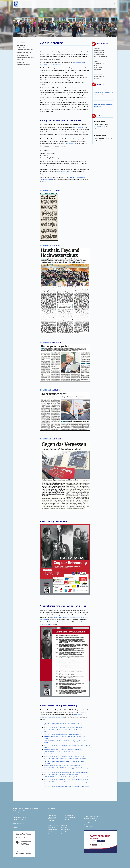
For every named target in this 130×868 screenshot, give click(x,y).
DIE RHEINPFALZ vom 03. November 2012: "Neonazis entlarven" (63, 734)
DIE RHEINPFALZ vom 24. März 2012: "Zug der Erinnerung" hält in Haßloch (66, 779)
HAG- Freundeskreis (79, 127)
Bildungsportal (99, 53)
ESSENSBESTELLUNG (100, 55)
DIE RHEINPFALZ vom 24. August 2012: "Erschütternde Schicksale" (63, 765)
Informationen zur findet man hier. (104, 95)
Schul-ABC (64, 825)
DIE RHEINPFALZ (46, 191)
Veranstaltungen (83, 4)
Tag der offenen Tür (24, 52)
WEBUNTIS (97, 78)
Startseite (98, 72)
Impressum (95, 811)
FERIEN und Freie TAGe (100, 57)
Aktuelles (97, 48)
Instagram (97, 59)
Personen (58, 4)
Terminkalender (99, 74)
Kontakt (95, 4)
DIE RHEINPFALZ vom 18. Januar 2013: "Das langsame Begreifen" (63, 727)
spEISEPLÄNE (98, 70)
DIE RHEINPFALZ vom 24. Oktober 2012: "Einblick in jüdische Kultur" (64, 749)
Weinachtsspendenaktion (26, 50)
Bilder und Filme (99, 50)
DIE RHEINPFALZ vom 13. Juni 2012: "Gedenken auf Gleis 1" (61, 775)
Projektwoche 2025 (24, 65)
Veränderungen (65, 830)
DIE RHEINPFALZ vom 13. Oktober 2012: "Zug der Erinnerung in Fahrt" (64, 756)
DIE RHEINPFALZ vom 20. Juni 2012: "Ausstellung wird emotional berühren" (66, 772)
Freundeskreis (53, 830)
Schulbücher (98, 68)
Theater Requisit (23, 55)
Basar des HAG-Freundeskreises (23, 46)
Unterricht (39, 4)
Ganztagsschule (69, 4)
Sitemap (51, 834)
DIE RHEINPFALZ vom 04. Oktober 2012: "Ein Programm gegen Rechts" (65, 759)
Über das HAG (28, 4)
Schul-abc (97, 65)
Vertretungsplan (100, 76)
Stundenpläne (65, 834)
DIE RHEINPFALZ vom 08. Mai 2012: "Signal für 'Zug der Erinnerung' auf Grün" (66, 777)
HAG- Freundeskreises (69, 144)
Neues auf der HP (99, 63)
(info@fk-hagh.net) (65, 171)
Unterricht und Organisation (53, 818)
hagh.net (15, 828)
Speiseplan (52, 828)
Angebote (49, 4)
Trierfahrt (21, 62)
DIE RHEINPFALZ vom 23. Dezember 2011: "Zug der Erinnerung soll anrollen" (66, 786)
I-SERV (96, 61)
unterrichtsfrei (98, 126)
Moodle (51, 832)
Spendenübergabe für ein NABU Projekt (25, 59)
